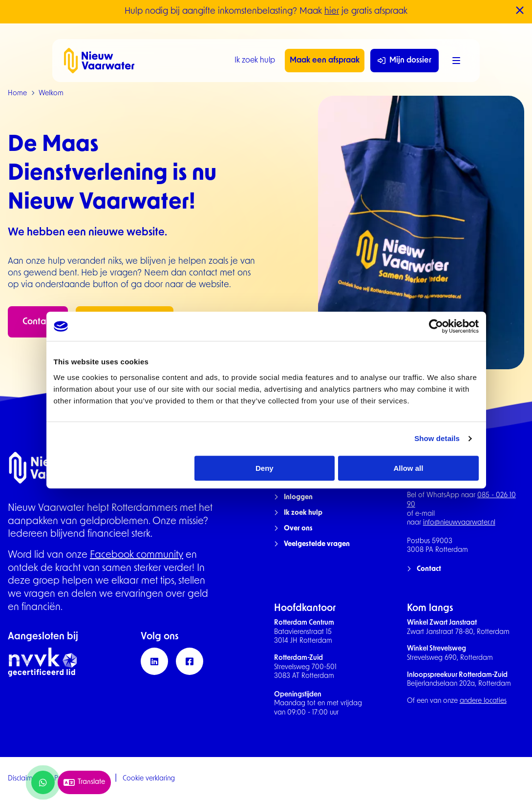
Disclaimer (23, 779)
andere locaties (483, 701)
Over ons (298, 529)
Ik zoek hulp (255, 61)
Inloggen (298, 497)
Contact (38, 322)
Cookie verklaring (149, 779)
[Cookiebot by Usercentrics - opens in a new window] (436, 326)
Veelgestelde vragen (317, 544)
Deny (265, 468)
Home (17, 94)
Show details (437, 438)
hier (332, 11)
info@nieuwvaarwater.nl (459, 523)
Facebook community (137, 555)
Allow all (409, 468)
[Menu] (456, 61)
